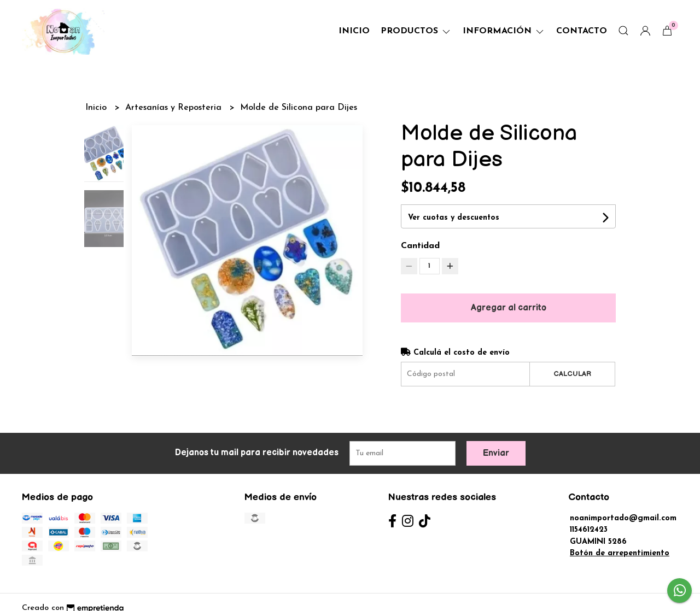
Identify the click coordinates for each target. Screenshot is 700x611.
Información (504, 31)
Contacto (582, 31)
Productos (416, 31)
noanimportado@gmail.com (623, 518)
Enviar (496, 453)
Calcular (572, 374)
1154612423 (589, 530)
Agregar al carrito (509, 308)
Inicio (354, 31)
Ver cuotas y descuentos (454, 218)
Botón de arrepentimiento (620, 553)
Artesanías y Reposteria (175, 108)
